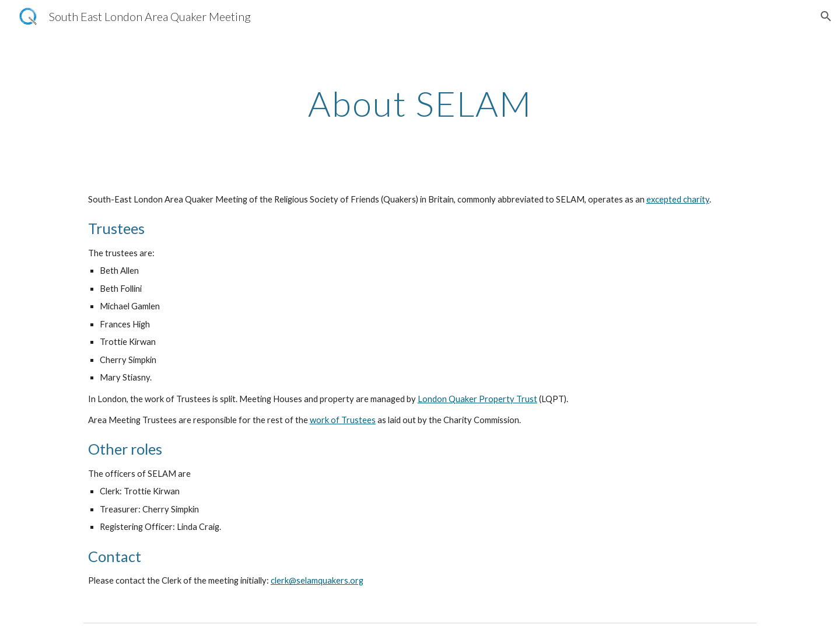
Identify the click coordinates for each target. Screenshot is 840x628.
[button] (826, 16)
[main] (420, 103)
